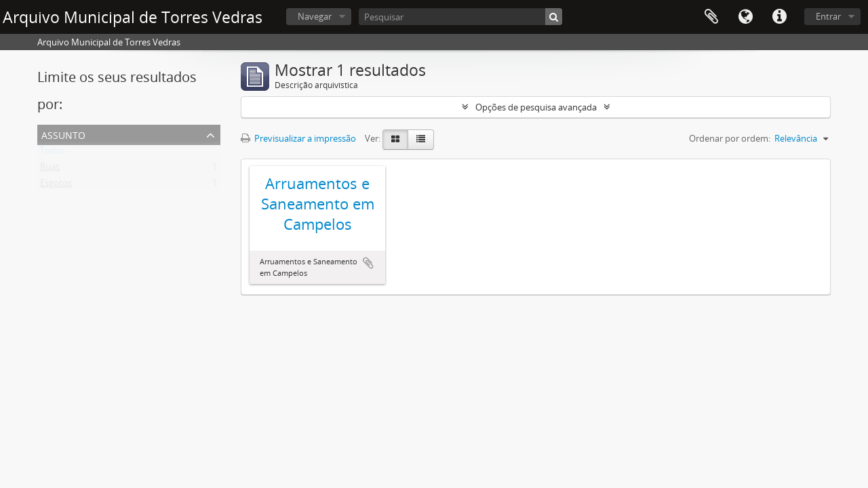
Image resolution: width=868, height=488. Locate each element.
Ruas (50, 169)
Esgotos (56, 186)
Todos (53, 153)
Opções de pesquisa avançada (536, 107)
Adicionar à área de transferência (368, 263)
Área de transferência (711, 17)
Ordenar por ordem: (730, 138)
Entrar (828, 16)
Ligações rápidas (779, 17)
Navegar (315, 16)
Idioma (745, 17)
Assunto (63, 134)
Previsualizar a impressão (298, 138)
